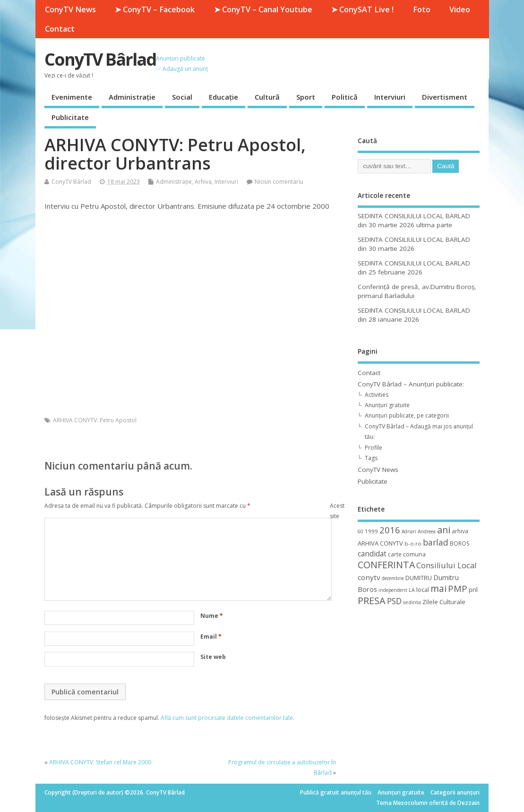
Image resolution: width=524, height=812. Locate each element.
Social (182, 97)
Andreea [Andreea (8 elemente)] (427, 531)
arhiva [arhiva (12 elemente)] (460, 531)
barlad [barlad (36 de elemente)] (436, 542)
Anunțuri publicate (180, 58)
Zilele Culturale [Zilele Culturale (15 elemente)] (444, 602)
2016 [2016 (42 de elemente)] (390, 530)
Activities (377, 395)
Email (211, 637)
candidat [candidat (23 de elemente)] (372, 554)
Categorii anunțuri (455, 792)
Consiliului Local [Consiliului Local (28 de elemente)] (446, 565)
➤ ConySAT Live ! (362, 9)
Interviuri (390, 97)
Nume (212, 616)
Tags (371, 458)
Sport (306, 97)
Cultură (267, 97)
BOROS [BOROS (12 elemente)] (460, 543)
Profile (374, 448)
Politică (345, 97)
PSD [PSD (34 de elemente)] (394, 601)
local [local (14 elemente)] (423, 590)
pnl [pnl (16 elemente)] (473, 590)
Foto (422, 9)
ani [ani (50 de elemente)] (444, 530)
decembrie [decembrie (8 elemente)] (393, 578)
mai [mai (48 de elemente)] (438, 588)
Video (460, 9)
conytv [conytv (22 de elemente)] (369, 577)
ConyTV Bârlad (100, 59)
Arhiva (203, 182)
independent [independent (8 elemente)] (393, 590)
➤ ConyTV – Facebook (155, 9)
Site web (213, 657)
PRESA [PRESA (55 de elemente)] (372, 601)
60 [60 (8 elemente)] (361, 531)
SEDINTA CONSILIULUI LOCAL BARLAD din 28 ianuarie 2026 (414, 315)
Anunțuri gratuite (387, 405)
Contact (60, 29)
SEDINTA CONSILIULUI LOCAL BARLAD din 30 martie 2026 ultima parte (414, 220)
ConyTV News (70, 9)
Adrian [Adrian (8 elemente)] (409, 531)
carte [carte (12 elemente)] (395, 554)
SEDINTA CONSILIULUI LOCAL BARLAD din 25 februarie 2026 (414, 268)
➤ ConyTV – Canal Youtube (263, 9)
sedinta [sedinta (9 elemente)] (412, 602)
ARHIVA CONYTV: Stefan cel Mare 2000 (100, 762)
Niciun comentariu (279, 182)
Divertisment (445, 97)
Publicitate (70, 117)
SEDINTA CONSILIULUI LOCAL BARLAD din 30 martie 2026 (414, 244)
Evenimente (72, 97)
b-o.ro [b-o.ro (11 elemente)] (413, 543)
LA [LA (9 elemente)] (412, 590)
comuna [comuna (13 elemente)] (414, 554)
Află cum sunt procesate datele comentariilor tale (227, 718)
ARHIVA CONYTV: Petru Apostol (95, 420)
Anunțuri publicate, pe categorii (407, 415)
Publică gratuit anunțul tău (336, 792)
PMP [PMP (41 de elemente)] (458, 588)
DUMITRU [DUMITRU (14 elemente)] (419, 578)
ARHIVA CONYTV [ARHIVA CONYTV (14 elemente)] (380, 543)
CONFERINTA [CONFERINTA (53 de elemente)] (386, 565)
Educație (223, 97)
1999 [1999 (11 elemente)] (371, 531)
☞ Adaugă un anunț (182, 69)
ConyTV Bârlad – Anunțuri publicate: (411, 384)
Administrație (132, 97)
